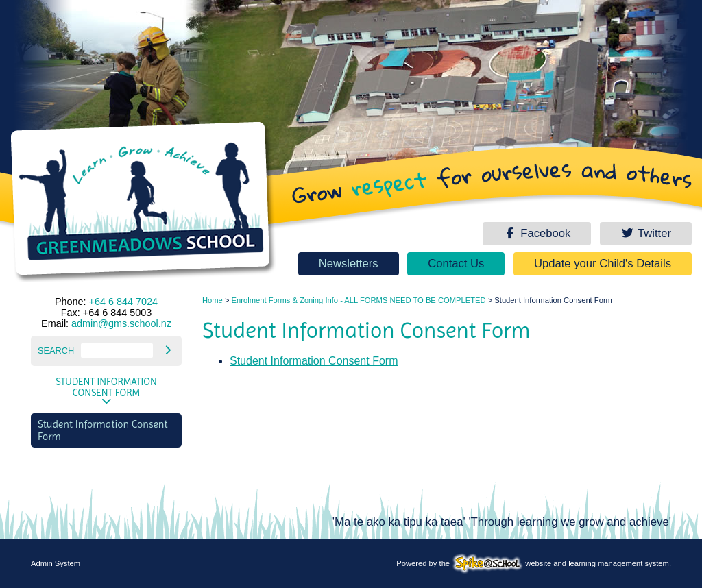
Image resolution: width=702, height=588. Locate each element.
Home (213, 300)
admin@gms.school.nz (121, 323)
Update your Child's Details (603, 264)
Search (56, 351)
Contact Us (456, 264)
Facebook (537, 233)
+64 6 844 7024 (123, 302)
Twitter (646, 233)
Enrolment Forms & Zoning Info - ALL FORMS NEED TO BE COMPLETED (359, 300)
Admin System (56, 563)
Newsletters (349, 264)
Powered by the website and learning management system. (534, 563)
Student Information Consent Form (106, 387)
